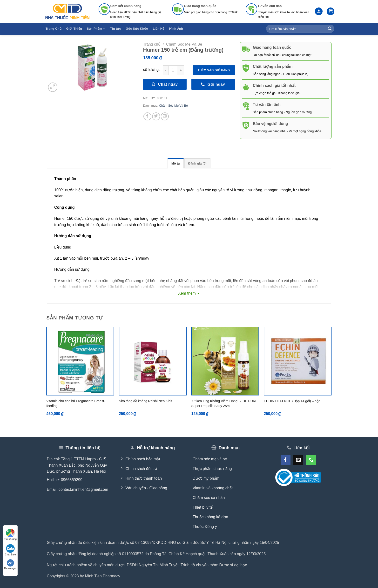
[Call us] (311, 460)
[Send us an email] (298, 460)
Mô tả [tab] (176, 163)
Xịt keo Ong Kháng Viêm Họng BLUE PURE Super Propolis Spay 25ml (225, 403)
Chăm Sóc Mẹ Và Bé (184, 44)
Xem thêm (187, 293)
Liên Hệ (159, 29)
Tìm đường (10, 535)
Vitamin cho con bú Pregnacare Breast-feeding (76, 403)
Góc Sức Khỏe (137, 29)
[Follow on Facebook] (286, 460)
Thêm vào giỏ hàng (214, 70)
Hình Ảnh (176, 29)
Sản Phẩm (96, 29)
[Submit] (330, 29)
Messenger (10, 564)
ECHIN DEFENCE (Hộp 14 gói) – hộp (292, 401)
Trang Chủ (54, 29)
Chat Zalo (10, 550)
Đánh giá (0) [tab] (197, 163)
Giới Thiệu (74, 29)
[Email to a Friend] (165, 116)
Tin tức (116, 29)
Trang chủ (152, 44)
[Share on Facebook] (147, 116)
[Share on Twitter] (156, 116)
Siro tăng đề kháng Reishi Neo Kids (145, 401)
